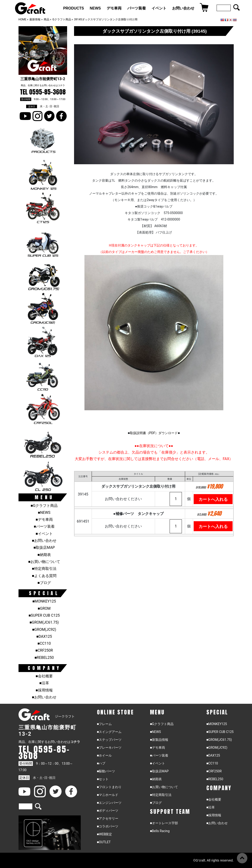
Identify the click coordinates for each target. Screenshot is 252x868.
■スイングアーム (109, 732)
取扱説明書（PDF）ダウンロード (154, 433)
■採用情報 (44, 690)
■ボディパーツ (108, 811)
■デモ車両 (44, 519)
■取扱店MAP (44, 548)
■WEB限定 (105, 834)
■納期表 (44, 555)
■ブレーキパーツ (109, 748)
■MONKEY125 (44, 601)
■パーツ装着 (44, 526)
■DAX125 (44, 636)
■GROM (44, 608)
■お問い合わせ (44, 541)
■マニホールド (108, 795)
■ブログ (44, 583)
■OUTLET (104, 842)
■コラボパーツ (108, 826)
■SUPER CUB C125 (44, 615)
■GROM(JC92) (44, 630)
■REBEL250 (44, 658)
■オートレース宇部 (164, 823)
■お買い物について (44, 562)
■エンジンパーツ (109, 803)
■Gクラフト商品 (44, 506)
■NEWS (44, 513)
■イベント (44, 534)
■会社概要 (44, 676)
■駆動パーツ (106, 771)
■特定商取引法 (44, 569)
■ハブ (101, 763)
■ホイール (104, 755)
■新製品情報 (159, 740)
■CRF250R (44, 650)
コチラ (61, 85)
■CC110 (44, 643)
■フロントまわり (109, 787)
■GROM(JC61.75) (44, 622)
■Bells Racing (160, 831)
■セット (103, 779)
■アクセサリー (108, 818)
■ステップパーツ (109, 740)
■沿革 (44, 683)
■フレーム (104, 724)
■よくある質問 (44, 576)
